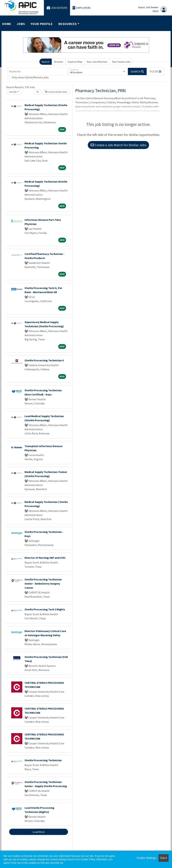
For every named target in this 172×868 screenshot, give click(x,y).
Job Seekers (57, 8)
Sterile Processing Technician (43, 760)
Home (7, 24)
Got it (164, 858)
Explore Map (75, 62)
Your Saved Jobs (121, 62)
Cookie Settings (146, 858)
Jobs (21, 24)
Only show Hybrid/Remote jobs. (30, 77)
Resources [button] (68, 24)
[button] (156, 71)
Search (45, 62)
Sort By (13, 92)
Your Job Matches (97, 62)
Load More (39, 832)
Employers (82, 8)
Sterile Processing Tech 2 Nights (45, 609)
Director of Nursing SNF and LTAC (45, 558)
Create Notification (56, 92)
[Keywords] (38, 71)
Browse (59, 62)
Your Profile (42, 24)
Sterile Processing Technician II (44, 360)
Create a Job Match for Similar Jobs (118, 145)
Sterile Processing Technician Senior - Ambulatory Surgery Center (43, 583)
